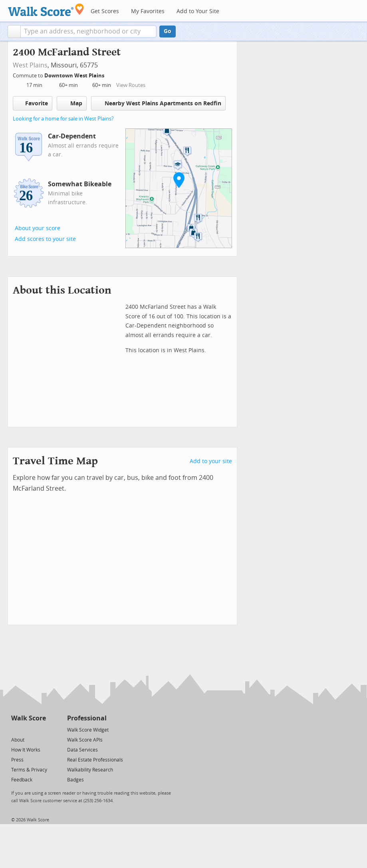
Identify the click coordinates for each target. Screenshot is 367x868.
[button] (14, 32)
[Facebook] (28, 729)
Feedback (22, 780)
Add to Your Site (198, 11)
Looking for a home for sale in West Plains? (63, 119)
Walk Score (29, 718)
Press (17, 760)
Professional (87, 718)
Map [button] (72, 103)
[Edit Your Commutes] (109, 74)
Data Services (82, 750)
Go (168, 31)
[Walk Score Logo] (46, 10)
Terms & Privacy (29, 770)
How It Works (26, 750)
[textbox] (88, 32)
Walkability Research (90, 770)
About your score (38, 228)
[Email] (41, 729)
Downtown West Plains (75, 76)
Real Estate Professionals (95, 760)
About (18, 740)
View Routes (131, 85)
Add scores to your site (45, 239)
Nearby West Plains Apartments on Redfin (158, 103)
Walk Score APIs (85, 740)
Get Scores (105, 11)
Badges (75, 780)
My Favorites (148, 11)
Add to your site (211, 461)
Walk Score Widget (88, 730)
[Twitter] (16, 729)
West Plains (30, 65)
